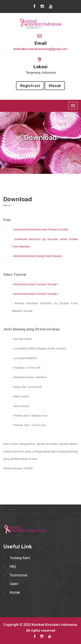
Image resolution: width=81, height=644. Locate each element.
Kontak (15, 592)
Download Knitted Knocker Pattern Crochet (41, 229)
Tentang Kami (20, 558)
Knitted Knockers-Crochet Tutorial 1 (36, 284)
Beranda (27, 149)
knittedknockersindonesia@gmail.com (40, 49)
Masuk (55, 86)
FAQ (13, 567)
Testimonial (18, 575)
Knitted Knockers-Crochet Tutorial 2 (36, 294)
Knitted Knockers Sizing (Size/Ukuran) (38, 256)
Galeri (14, 584)
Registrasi (30, 86)
